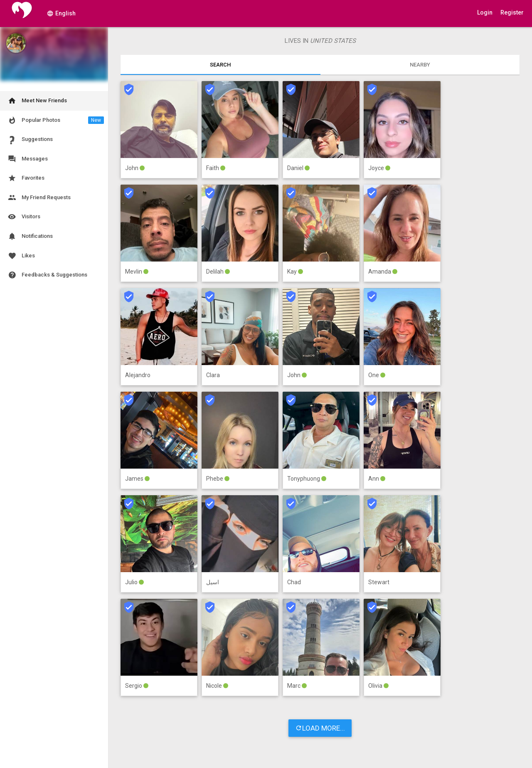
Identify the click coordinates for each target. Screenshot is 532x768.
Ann (374, 479)
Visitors (23, 217)
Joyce (377, 168)
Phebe (215, 479)
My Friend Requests (39, 198)
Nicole (215, 686)
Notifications (30, 236)
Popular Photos (55, 120)
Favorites (26, 178)
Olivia (376, 686)
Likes (21, 256)
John (132, 168)
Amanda (380, 272)
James (135, 479)
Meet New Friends (37, 101)
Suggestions (30, 140)
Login (485, 12)
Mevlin (134, 272)
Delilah (216, 272)
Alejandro (138, 375)
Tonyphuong (304, 479)
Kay (293, 272)
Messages (27, 159)
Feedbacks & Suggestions (47, 275)
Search (220, 65)
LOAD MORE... (320, 728)
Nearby (420, 65)
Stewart (379, 582)
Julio (132, 582)
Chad (294, 582)
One (374, 375)
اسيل (213, 582)
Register (512, 12)
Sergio (134, 686)
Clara (213, 375)
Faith (213, 168)
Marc (294, 686)
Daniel (296, 168)
